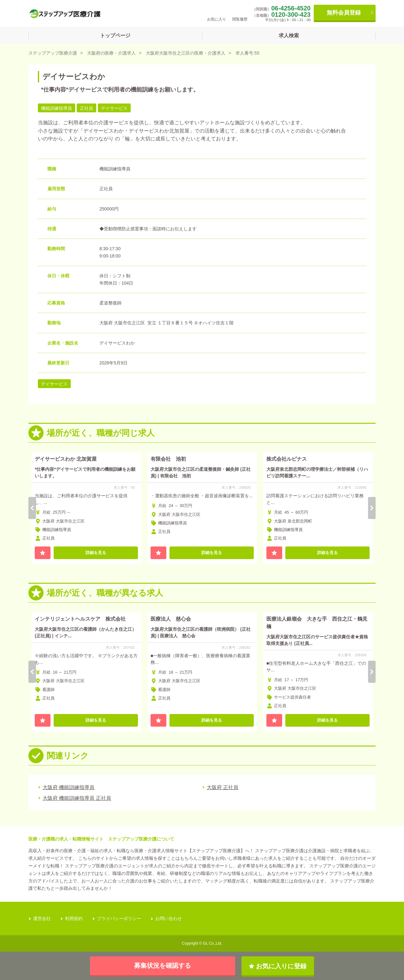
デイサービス (54, 384)
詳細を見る (96, 553)
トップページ (115, 35)
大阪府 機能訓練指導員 (68, 787)
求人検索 (289, 35)
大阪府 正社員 (223, 787)
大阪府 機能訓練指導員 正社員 (77, 798)
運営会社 (42, 918)
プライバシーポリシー (119, 918)
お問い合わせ (169, 918)
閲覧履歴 (240, 13)
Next (372, 508)
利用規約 (74, 918)
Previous (32, 508)
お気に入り (217, 13)
